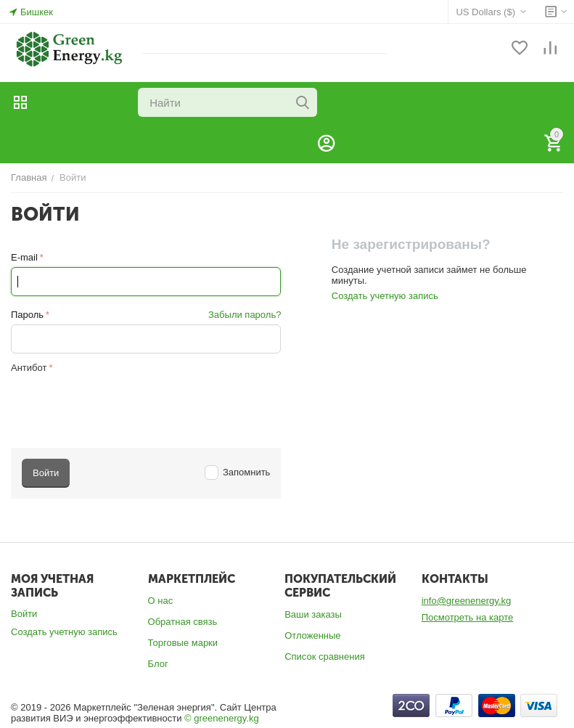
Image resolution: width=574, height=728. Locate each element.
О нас (161, 601)
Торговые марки (183, 643)
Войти (24, 614)
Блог (158, 664)
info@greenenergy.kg (467, 601)
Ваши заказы (313, 614)
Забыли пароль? (245, 315)
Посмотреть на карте (467, 617)
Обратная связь (183, 622)
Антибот (29, 368)
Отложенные (312, 635)
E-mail (24, 257)
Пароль (27, 315)
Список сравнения (325, 657)
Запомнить (238, 472)
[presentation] (121, 405)
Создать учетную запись (385, 296)
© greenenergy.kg (222, 718)
